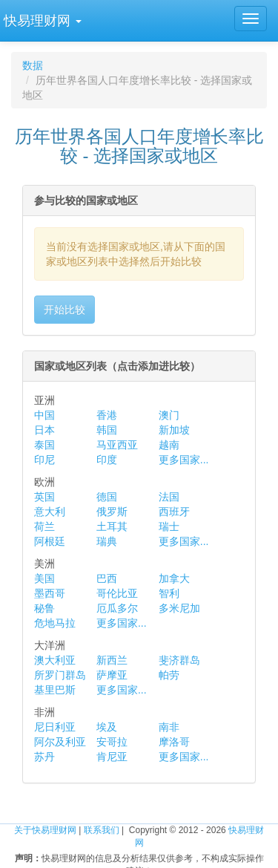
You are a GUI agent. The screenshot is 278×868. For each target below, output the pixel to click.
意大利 (50, 512)
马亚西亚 (117, 445)
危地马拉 (55, 623)
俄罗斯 (112, 512)
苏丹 (44, 757)
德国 (107, 497)
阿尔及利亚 (60, 742)
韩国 (107, 430)
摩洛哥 (174, 742)
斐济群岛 (179, 660)
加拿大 (174, 578)
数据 (33, 65)
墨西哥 (50, 593)
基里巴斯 (55, 690)
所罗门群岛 (60, 675)
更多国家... (184, 460)
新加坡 (174, 430)
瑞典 (107, 541)
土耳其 (112, 526)
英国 (44, 497)
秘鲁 (44, 608)
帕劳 (169, 675)
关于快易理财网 (45, 830)
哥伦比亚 (117, 593)
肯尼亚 (112, 757)
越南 (169, 445)
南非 (169, 727)
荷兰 (44, 526)
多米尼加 (179, 608)
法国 (169, 497)
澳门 (169, 415)
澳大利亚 (55, 660)
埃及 (107, 727)
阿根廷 (50, 541)
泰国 (44, 445)
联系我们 (102, 830)
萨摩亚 (112, 675)
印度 (107, 460)
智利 (169, 593)
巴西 (107, 578)
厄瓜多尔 (117, 608)
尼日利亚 (55, 727)
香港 (107, 415)
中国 (44, 415)
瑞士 (169, 526)
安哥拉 (112, 742)
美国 (44, 578)
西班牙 (174, 512)
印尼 (44, 460)
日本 (44, 430)
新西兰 (112, 660)
